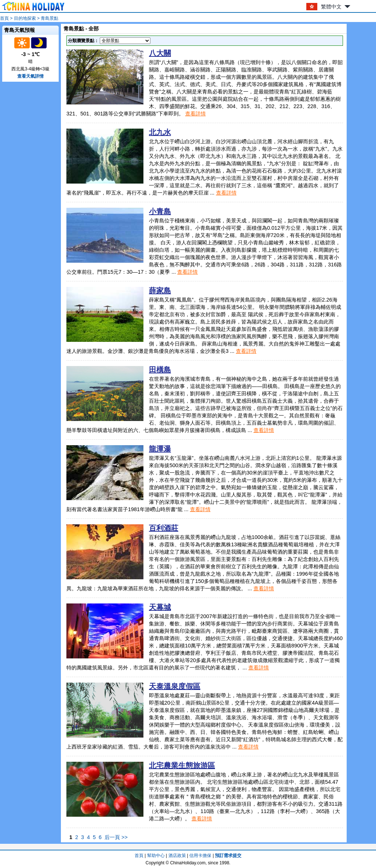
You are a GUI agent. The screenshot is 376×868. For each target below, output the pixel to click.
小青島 (160, 211)
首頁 (4, 18)
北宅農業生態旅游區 (182, 765)
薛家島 (160, 291)
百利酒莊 (164, 528)
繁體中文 (331, 7)
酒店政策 (177, 856)
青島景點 (50, 18)
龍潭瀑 (160, 449)
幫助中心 (156, 856)
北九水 (160, 132)
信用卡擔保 (200, 856)
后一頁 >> (116, 837)
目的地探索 (25, 18)
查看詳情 (196, 114)
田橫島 (160, 370)
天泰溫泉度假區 (175, 686)
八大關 (160, 53)
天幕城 (160, 607)
